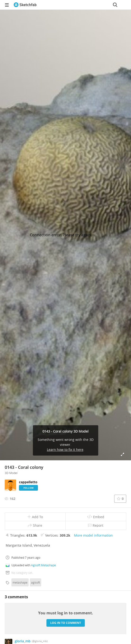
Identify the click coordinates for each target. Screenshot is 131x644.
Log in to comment (66, 623)
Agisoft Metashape (43, 565)
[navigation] (7, 5)
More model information (93, 535)
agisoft (36, 582)
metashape (20, 582)
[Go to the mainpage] (25, 5)
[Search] (115, 5)
